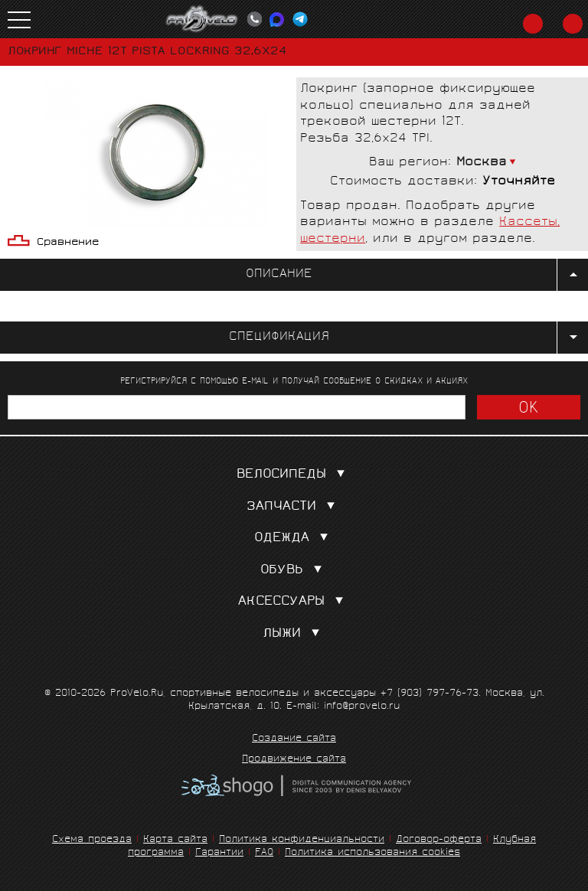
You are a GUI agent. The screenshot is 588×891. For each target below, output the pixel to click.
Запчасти (294, 507)
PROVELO (202, 19)
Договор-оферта (439, 840)
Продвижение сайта (294, 760)
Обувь (294, 571)
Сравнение (68, 243)
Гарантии (219, 853)
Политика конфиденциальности (302, 840)
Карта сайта (175, 840)
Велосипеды (294, 475)
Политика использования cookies (372, 853)
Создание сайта (294, 739)
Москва (482, 163)
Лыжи (294, 634)
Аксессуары (294, 602)
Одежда (294, 539)
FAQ (264, 853)
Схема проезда (92, 840)
